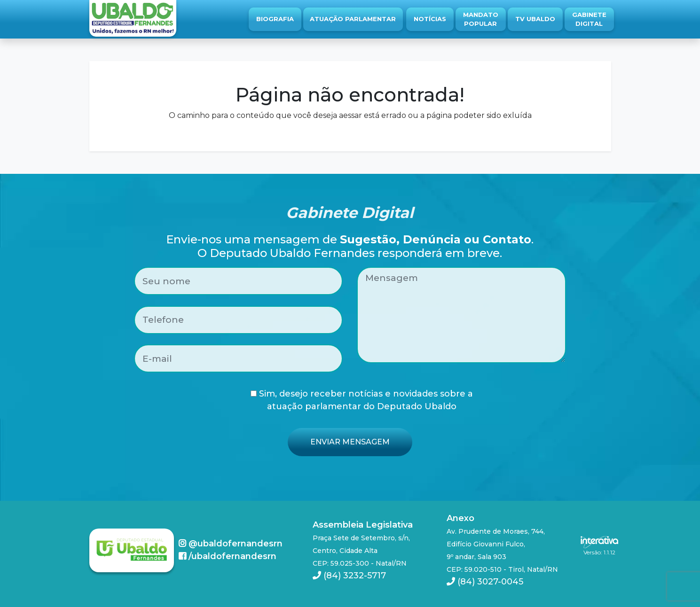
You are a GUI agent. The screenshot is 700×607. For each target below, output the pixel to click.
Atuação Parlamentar (353, 19)
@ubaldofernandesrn (231, 544)
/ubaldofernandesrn (228, 556)
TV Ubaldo (535, 19)
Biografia (275, 19)
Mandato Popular (481, 19)
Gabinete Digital (589, 19)
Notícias (430, 19)
